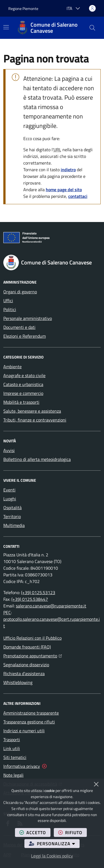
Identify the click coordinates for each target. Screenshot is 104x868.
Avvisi (9, 450)
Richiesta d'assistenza (24, 673)
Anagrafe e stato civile (24, 375)
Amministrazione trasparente (31, 713)
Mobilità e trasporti (21, 402)
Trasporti (12, 740)
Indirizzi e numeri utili (24, 731)
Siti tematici (15, 757)
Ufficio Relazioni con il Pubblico (32, 638)
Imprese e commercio (23, 393)
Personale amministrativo (28, 318)
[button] (92, 28)
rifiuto (73, 832)
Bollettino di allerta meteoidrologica (37, 459)
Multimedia (14, 525)
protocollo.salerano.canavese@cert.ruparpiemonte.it (52, 622)
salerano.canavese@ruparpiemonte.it (51, 606)
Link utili (12, 748)
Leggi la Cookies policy (52, 856)
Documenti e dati (19, 327)
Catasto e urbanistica (23, 384)
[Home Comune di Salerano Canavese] (51, 28)
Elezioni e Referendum (25, 336)
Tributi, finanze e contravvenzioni (35, 420)
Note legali (13, 775)
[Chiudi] (96, 784)
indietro (68, 170)
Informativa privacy (22, 766)
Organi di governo (20, 292)
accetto (35, 832)
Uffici (8, 301)
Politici (10, 309)
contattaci (78, 196)
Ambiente (12, 367)
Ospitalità (12, 508)
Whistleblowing (18, 682)
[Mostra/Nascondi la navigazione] (6, 27)
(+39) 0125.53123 (38, 592)
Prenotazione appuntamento (33, 655)
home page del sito (64, 190)
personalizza (54, 843)
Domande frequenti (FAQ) (27, 647)
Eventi (9, 490)
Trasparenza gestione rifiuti (29, 722)
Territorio (12, 516)
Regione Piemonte (23, 8)
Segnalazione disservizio (26, 665)
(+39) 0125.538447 (30, 599)
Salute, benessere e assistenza (32, 411)
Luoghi (10, 499)
